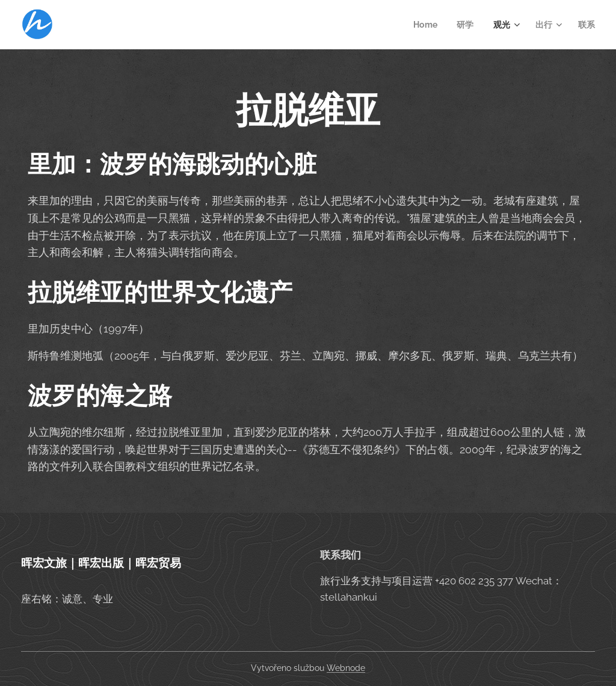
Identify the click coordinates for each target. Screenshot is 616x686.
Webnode (346, 668)
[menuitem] (426, 25)
